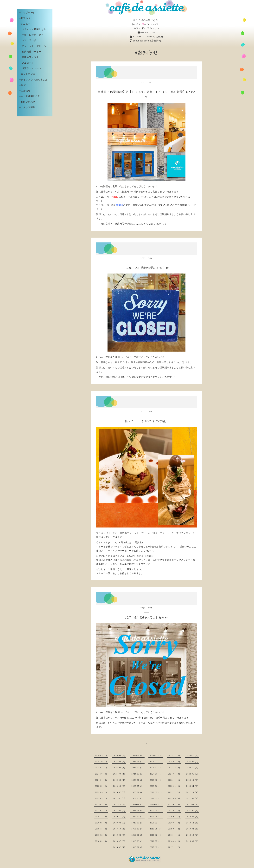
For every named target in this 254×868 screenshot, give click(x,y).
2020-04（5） (120, 823)
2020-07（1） (175, 817)
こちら (140, 224)
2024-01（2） (138, 780)
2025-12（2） (175, 755)
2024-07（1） (156, 774)
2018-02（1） (120, 847)
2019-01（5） (138, 835)
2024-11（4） (193, 768)
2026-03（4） (138, 755)
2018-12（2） (156, 835)
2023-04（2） (193, 786)
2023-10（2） (193, 780)
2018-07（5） (120, 841)
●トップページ (27, 13)
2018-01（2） (138, 847)
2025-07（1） (156, 762)
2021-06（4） (120, 811)
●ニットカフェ (27, 74)
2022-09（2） (102, 798)
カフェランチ (28, 40)
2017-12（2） (156, 847)
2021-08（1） (193, 804)
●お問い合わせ (27, 102)
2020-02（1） (156, 823)
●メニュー (25, 24)
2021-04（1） (156, 811)
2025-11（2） (193, 755)
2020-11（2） (120, 817)
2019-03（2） (102, 835)
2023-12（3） (156, 780)
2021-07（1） (102, 811)
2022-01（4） (102, 804)
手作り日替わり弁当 (32, 35)
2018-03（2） (193, 841)
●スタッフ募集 (27, 107)
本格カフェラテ (29, 57)
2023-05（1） (175, 786)
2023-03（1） (102, 792)
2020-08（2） (156, 817)
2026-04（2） (120, 755)
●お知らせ (25, 18)
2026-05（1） (102, 755)
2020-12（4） (102, 817)
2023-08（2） (120, 786)
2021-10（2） (156, 804)
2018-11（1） (175, 835)
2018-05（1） (156, 841)
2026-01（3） (156, 755)
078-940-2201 (147, 33)
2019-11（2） (102, 829)
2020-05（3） (102, 823)
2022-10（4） (193, 792)
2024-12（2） (175, 768)
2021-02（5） (175, 811)
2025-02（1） (138, 768)
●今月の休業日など (30, 96)
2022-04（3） (175, 798)
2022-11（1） (175, 792)
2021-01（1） (193, 811)
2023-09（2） (102, 786)
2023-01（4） (138, 792)
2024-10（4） (102, 774)
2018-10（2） (193, 835)
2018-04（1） (175, 841)
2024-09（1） (120, 774)
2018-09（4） (102, 841)
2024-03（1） (120, 780)
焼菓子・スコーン (30, 68)
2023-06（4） (156, 786)
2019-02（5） (120, 835)
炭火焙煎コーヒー (30, 52)
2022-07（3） (120, 798)
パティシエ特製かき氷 (33, 29)
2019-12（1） (193, 823)
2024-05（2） (193, 774)
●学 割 (23, 85)
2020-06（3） (193, 817)
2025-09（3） (120, 762)
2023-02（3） (120, 792)
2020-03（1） (138, 823)
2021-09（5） (175, 804)
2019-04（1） (193, 829)
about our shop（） (147, 41)
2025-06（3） (175, 762)
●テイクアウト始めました (33, 80)
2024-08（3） (138, 774)
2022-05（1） (156, 798)
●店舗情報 (25, 91)
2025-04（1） (102, 768)
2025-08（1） (138, 762)
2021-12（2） (120, 804)
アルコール (27, 63)
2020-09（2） (138, 817)
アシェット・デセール (33, 46)
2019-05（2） (175, 829)
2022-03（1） (193, 798)
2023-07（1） (138, 786)
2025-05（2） (193, 762)
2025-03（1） (120, 768)
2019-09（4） (138, 829)
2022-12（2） (156, 792)
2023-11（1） (175, 780)
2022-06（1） (138, 798)
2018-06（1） (138, 841)
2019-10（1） (120, 829)
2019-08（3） (156, 829)
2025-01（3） (156, 768)
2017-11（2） (175, 847)
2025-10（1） (102, 762)
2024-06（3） (175, 774)
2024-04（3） (102, 780)
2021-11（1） (138, 804)
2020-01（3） (175, 823)
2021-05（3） (138, 811)
